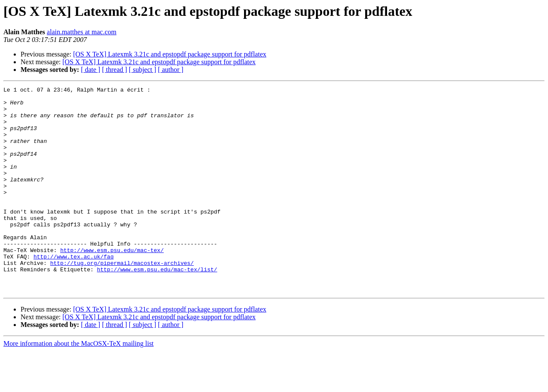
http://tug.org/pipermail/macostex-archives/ (122, 299)
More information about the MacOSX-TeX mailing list (79, 385)
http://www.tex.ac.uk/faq (73, 291)
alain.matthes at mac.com (82, 32)
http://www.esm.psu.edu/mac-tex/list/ (157, 306)
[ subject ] (143, 70)
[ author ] (171, 70)
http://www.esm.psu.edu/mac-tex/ (112, 283)
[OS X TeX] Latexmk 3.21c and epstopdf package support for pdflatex (170, 54)
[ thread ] (115, 70)
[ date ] (91, 70)
